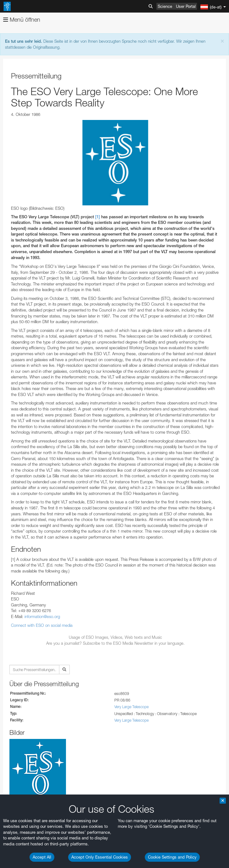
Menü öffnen (22, 20)
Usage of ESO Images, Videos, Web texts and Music (115, 637)
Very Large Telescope (131, 707)
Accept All (42, 857)
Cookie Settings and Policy (172, 857)
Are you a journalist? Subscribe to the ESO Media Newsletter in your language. (115, 643)
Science (165, 6)
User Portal (186, 6)
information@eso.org (42, 616)
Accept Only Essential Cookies (100, 857)
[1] (98, 217)
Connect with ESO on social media (42, 625)
